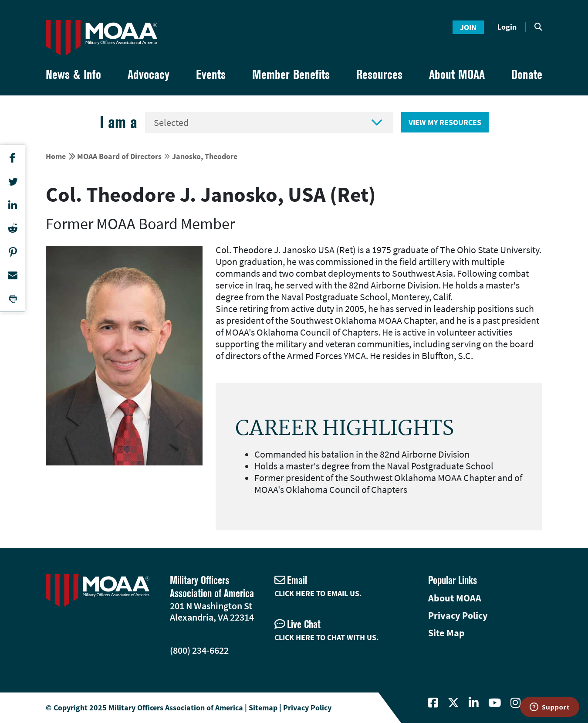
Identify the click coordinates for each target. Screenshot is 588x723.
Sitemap (263, 708)
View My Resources (445, 122)
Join (468, 27)
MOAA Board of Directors (119, 156)
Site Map (446, 633)
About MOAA (455, 598)
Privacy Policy (458, 615)
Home (56, 156)
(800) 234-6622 (199, 650)
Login (507, 27)
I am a (118, 122)
